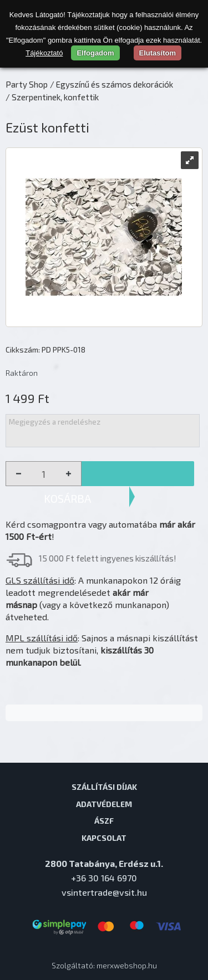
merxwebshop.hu (127, 965)
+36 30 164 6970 (104, 878)
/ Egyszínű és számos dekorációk (111, 84)
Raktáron (22, 373)
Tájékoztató (44, 53)
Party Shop (27, 84)
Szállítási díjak (104, 787)
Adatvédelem (104, 804)
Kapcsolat (104, 838)
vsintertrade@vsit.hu (104, 892)
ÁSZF (104, 820)
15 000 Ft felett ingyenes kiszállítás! (108, 558)
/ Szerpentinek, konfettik (52, 97)
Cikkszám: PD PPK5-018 (45, 349)
